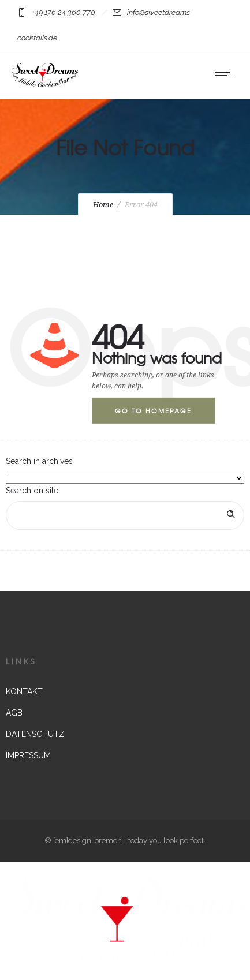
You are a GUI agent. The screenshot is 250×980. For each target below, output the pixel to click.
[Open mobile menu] (227, 75)
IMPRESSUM (28, 755)
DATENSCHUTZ (35, 734)
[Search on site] (125, 515)
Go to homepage (153, 410)
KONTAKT (24, 691)
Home (103, 205)
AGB (14, 713)
